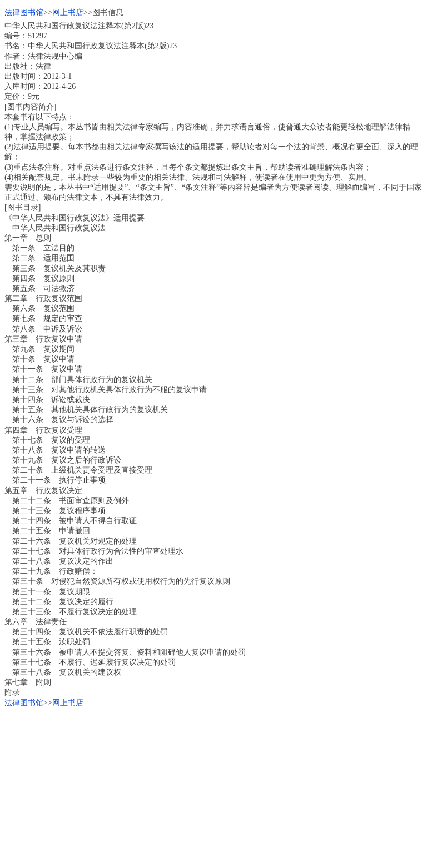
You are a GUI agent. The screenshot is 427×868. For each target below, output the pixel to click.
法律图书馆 (24, 12)
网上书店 (68, 12)
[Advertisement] (213, 786)
